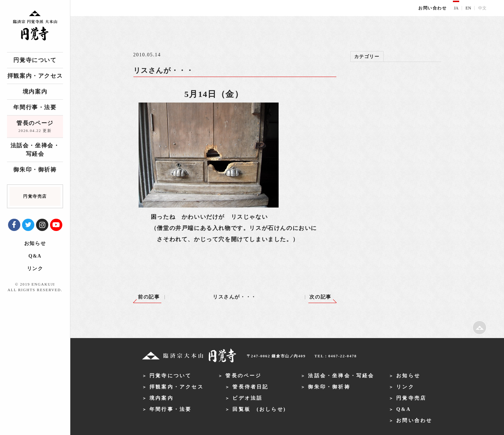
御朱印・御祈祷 (35, 170)
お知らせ (35, 243)
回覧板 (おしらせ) (259, 409)
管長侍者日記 (250, 387)
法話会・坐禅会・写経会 (35, 150)
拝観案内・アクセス (35, 76)
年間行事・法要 (35, 107)
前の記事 (149, 297)
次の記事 (320, 297)
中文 (482, 8)
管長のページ (35, 127)
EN (468, 8)
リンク (35, 269)
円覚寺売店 (411, 398)
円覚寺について (35, 60)
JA (456, 8)
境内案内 (35, 92)
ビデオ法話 (247, 398)
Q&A (35, 256)
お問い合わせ (433, 8)
